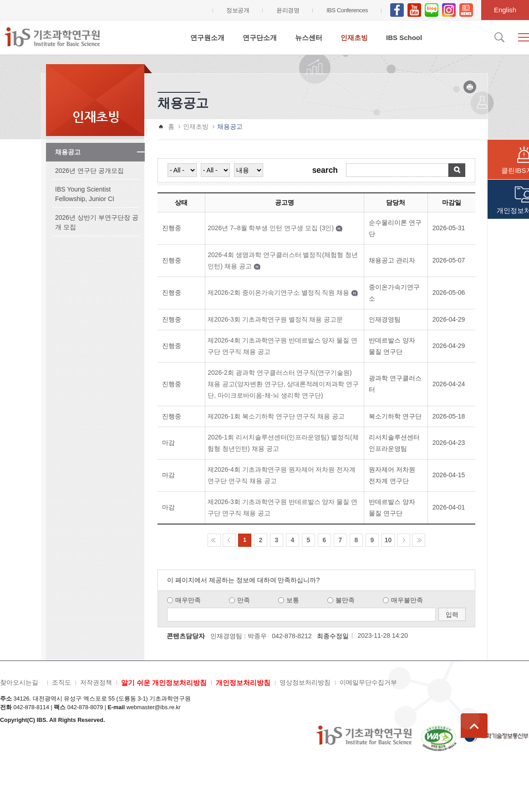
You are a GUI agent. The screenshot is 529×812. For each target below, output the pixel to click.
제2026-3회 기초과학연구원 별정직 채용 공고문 (275, 319)
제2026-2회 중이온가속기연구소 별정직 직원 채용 (278, 293)
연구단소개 (260, 38)
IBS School (404, 38)
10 (388, 540)
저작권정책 (96, 682)
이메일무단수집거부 (368, 682)
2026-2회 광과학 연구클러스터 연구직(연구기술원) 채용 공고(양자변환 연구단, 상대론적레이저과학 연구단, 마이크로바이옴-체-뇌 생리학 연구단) (283, 384)
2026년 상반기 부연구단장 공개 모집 (97, 222)
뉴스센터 (309, 38)
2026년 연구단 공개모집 (89, 171)
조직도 (61, 682)
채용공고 (68, 152)
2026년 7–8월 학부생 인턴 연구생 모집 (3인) (271, 228)
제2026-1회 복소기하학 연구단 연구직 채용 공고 (276, 416)
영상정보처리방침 (305, 682)
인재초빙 (354, 38)
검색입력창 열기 (498, 37)
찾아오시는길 (19, 682)
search (325, 171)
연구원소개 (207, 38)
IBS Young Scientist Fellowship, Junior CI (85, 194)
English (505, 10)
